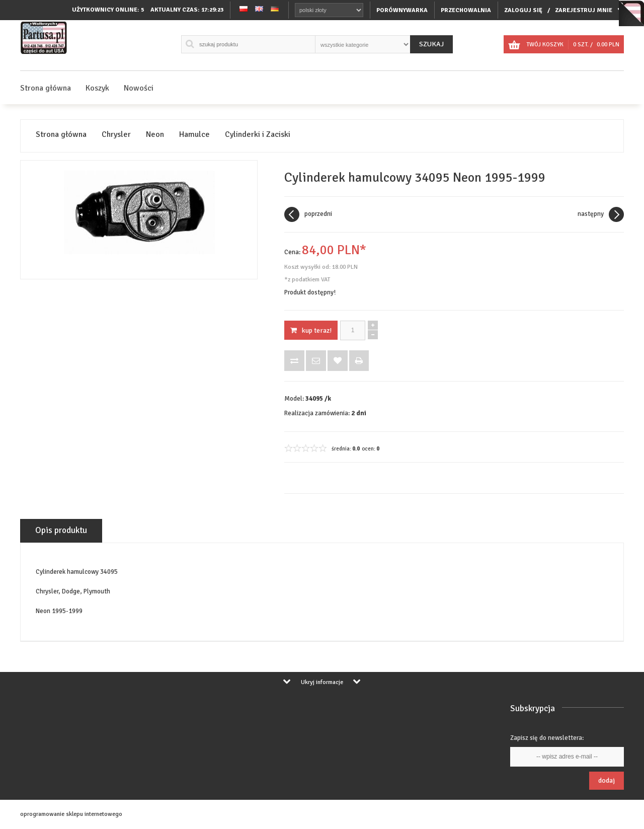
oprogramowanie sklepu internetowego (71, 814)
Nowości (139, 88)
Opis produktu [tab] (61, 530)
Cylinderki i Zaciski (258, 135)
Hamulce (194, 135)
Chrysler (116, 135)
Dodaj (607, 780)
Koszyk (97, 88)
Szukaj (431, 44)
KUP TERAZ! (311, 330)
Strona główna (46, 88)
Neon (155, 135)
